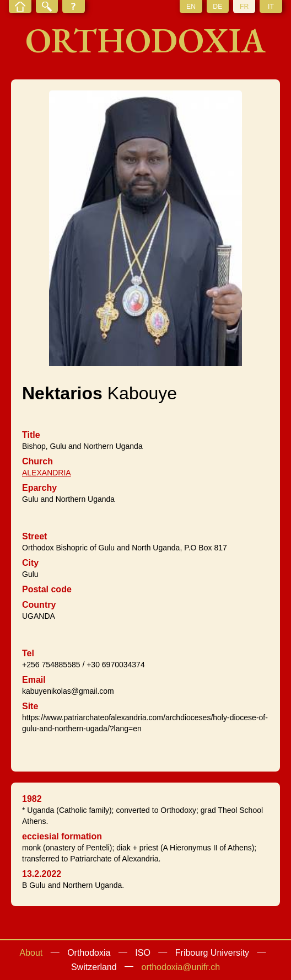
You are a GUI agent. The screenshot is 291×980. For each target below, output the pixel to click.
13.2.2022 (42, 874)
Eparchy (39, 488)
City (30, 563)
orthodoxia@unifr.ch (181, 967)
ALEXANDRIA (47, 473)
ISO (143, 953)
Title (31, 435)
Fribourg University (212, 953)
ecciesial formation (62, 836)
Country (39, 605)
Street (34, 536)
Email (34, 680)
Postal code (47, 589)
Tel (28, 653)
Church (37, 461)
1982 (32, 799)
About (31, 953)
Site (30, 706)
